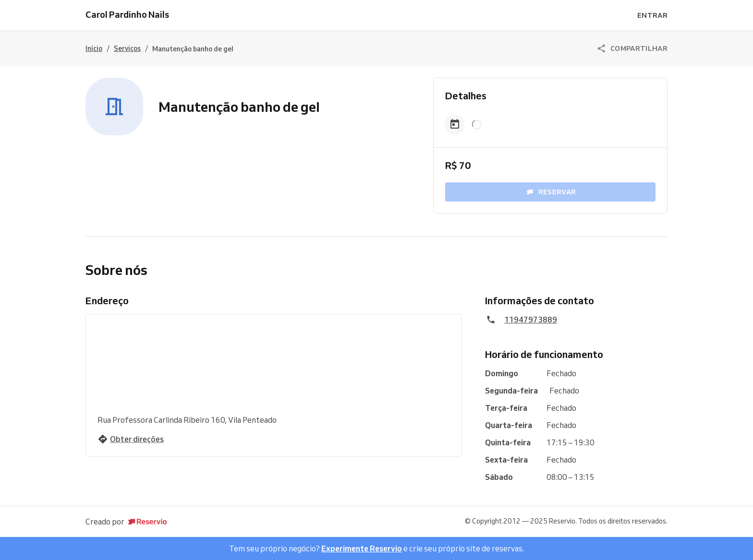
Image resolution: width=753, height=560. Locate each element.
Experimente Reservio (362, 548)
